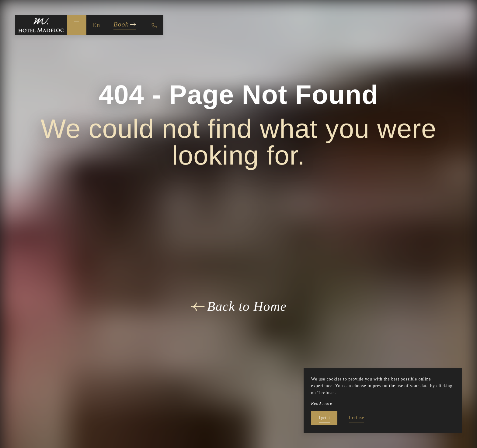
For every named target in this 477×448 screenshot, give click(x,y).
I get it (324, 418)
